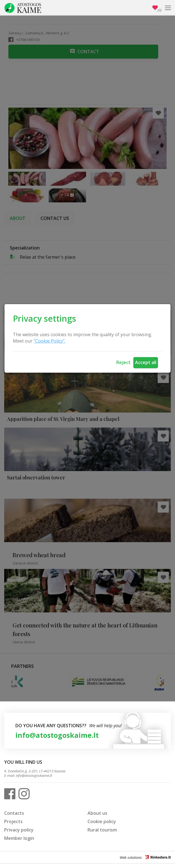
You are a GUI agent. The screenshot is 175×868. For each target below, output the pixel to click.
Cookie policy (102, 821)
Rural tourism (102, 830)
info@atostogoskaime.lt (57, 735)
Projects (13, 821)
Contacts (14, 813)
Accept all (146, 362)
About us (97, 813)
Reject (123, 362)
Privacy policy (19, 830)
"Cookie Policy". (49, 341)
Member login (19, 838)
